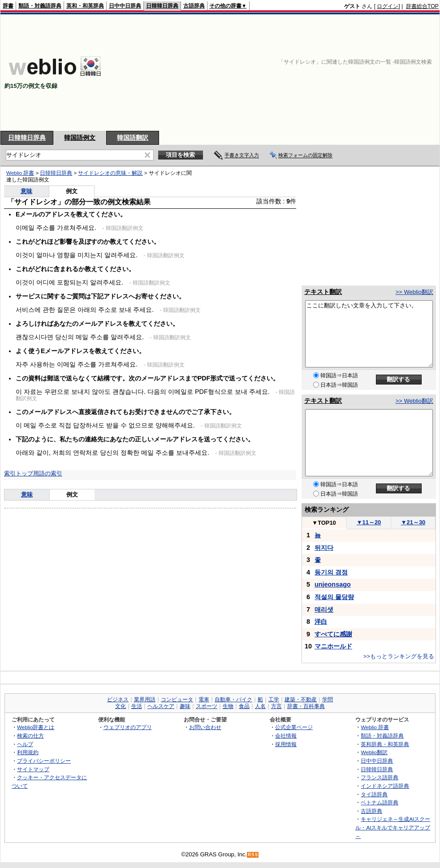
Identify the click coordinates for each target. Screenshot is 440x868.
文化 (121, 706)
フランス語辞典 (380, 777)
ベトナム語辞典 (380, 802)
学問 (328, 700)
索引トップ (19, 473)
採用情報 (286, 744)
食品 (244, 706)
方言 (276, 706)
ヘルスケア (161, 706)
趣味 (185, 706)
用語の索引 (48, 473)
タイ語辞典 (374, 794)
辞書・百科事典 (306, 706)
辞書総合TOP (422, 6)
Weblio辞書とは (36, 727)
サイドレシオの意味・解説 (110, 173)
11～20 (369, 522)
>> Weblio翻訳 (414, 292)
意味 (26, 191)
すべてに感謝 (333, 634)
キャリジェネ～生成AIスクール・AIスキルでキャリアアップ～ (393, 827)
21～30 (413, 522)
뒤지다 (324, 548)
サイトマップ (33, 769)
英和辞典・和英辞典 (385, 744)
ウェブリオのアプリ (128, 727)
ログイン (388, 6)
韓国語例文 (80, 138)
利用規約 (28, 752)
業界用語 (145, 700)
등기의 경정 (331, 572)
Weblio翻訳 (374, 752)
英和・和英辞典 (85, 6)
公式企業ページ (294, 727)
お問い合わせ (205, 727)
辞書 (8, 6)
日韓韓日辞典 (162, 6)
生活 (137, 706)
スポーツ (207, 706)
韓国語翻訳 (133, 138)
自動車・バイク (233, 700)
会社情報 (286, 736)
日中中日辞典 (125, 6)
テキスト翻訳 (323, 292)
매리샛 (324, 609)
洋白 (321, 622)
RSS (253, 855)
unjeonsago (333, 584)
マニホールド (333, 646)
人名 (260, 706)
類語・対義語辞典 (40, 6)
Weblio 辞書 (20, 173)
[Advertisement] (365, 73)
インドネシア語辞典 (385, 786)
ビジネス (118, 700)
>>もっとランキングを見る (399, 656)
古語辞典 (194, 6)
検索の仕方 (30, 736)
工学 (274, 700)
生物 (228, 706)
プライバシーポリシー (44, 761)
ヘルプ (25, 744)
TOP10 (324, 523)
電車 (204, 700)
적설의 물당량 (334, 597)
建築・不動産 (301, 700)
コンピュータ (177, 700)
